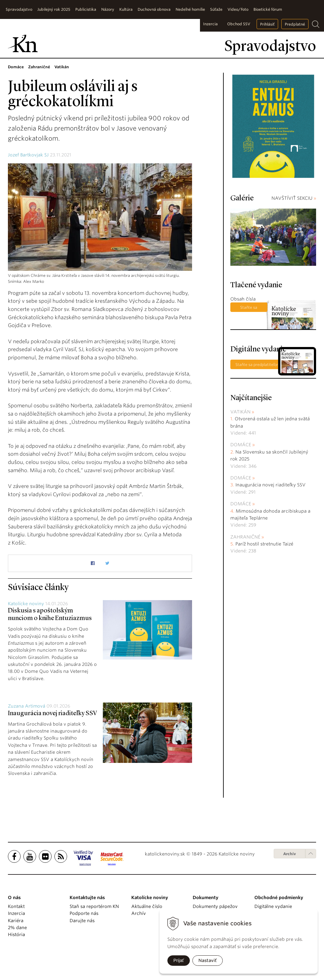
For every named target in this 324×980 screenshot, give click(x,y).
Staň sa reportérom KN (94, 906)
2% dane (17, 928)
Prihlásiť (267, 24)
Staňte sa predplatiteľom (249, 308)
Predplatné (295, 24)
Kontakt (16, 906)
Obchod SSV (239, 24)
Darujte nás (82, 921)
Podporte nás (84, 913)
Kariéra (16, 921)
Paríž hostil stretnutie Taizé (264, 544)
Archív (290, 854)
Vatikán (240, 412)
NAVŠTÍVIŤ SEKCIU (294, 198)
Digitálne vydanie (273, 906)
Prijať (179, 960)
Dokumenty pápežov (215, 906)
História (16, 934)
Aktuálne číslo (147, 906)
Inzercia (210, 24)
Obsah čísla (243, 299)
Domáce (241, 445)
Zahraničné (245, 537)
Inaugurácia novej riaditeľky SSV (53, 714)
